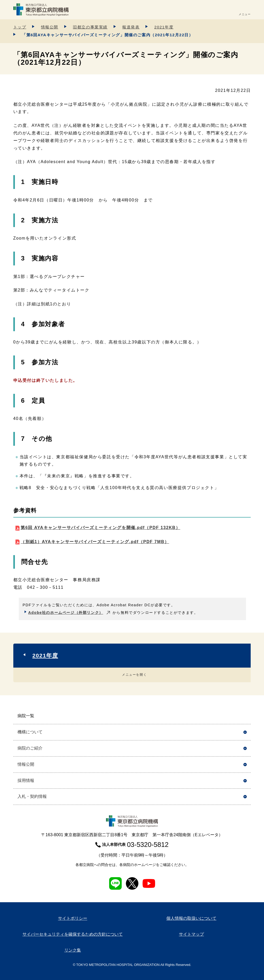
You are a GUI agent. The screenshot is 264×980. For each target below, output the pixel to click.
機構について (30, 732)
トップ (20, 27)
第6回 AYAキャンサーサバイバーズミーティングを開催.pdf (100, 528)
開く (245, 716)
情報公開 (50, 27)
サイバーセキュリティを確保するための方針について (73, 934)
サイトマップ (191, 934)
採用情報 (26, 780)
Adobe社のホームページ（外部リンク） (66, 613)
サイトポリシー (73, 918)
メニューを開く (134, 675)
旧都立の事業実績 (90, 27)
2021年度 (164, 27)
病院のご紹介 (30, 748)
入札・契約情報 (32, 796)
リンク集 (73, 950)
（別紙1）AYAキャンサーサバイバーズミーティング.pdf (95, 542)
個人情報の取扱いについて (191, 918)
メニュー (245, 14)
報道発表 (131, 27)
